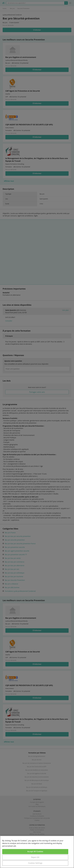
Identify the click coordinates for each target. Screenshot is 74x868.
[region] (37, 852)
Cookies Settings (35, 863)
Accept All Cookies (35, 851)
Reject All (35, 857)
